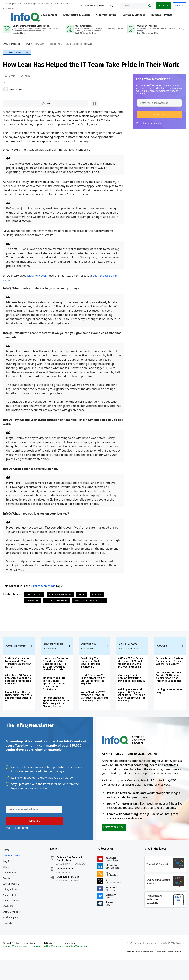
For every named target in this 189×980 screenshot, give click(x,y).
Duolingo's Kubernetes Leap (169, 702)
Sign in (179, 5)
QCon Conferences (10, 885)
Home (7, 865)
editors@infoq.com (54, 965)
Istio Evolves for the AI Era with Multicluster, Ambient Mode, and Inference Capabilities (169, 688)
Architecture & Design (73, 16)
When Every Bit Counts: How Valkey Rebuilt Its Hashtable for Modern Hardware (19, 691)
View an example (48, 763)
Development (45, 16)
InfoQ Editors (11, 904)
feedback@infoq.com (14, 967)
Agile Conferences (57, 608)
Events (165, 16)
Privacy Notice (134, 970)
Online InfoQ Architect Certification (69, 874)
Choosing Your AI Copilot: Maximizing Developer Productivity (132, 689)
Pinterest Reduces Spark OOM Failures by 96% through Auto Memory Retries (56, 713)
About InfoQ (10, 910)
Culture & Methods (130, 16)
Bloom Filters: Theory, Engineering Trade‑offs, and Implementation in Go (19, 708)
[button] (159, 117)
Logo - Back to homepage (18, 15)
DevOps (152, 16)
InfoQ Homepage (12, 47)
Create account (12, 870)
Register (163, 5)
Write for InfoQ (12, 899)
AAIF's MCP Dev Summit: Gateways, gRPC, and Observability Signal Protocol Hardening (132, 674)
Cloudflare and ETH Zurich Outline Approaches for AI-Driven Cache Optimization (54, 695)
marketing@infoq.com (76, 965)
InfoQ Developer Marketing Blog (12, 930)
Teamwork (33, 608)
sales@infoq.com (33, 965)
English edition (86, 5)
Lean (82, 602)
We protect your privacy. (148, 126)
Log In (7, 876)
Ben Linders (16, 92)
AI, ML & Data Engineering (128, 657)
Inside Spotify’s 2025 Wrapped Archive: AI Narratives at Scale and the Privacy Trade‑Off (94, 708)
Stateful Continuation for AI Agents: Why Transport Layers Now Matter (18, 674)
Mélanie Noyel (37, 279)
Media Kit (8, 921)
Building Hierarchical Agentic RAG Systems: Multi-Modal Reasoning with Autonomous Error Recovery (132, 706)
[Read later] (24, 107)
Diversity (8, 938)
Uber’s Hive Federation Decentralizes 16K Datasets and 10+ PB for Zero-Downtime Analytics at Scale (56, 675)
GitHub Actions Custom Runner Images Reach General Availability (169, 672)
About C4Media (12, 916)
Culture (98, 602)
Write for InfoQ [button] (106, 5)
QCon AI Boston (66, 884)
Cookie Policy (174, 970)
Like (13, 107)
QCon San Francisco (68, 892)
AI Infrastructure (102, 16)
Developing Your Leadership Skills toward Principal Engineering (90, 674)
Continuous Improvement (90, 608)
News (28, 47)
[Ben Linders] (6, 92)
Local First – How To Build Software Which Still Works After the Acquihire (93, 691)
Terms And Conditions (154, 970)
